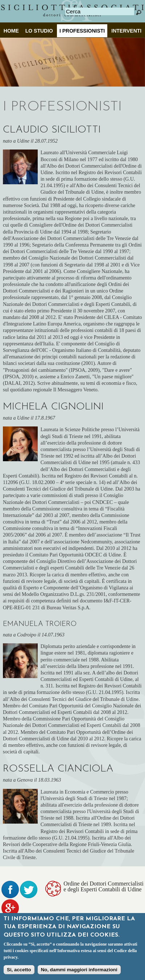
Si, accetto (19, 971)
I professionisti (82, 31)
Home (11, 31)
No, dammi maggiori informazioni (79, 971)
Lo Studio (39, 31)
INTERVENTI (126, 31)
